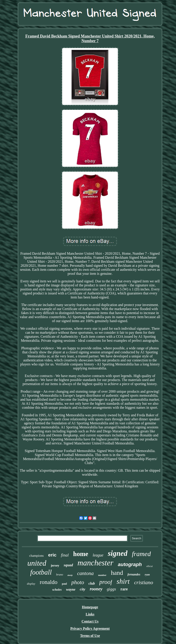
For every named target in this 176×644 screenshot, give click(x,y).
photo (78, 582)
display (31, 584)
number (102, 575)
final (65, 555)
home (81, 554)
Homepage (90, 607)
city (83, 589)
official (150, 566)
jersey (55, 565)
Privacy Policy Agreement (90, 628)
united (37, 563)
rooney (96, 589)
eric (52, 555)
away (70, 575)
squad (68, 565)
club (92, 583)
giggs (112, 589)
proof (106, 582)
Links (90, 614)
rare (124, 589)
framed (141, 554)
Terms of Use (90, 636)
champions (36, 556)
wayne (71, 589)
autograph (130, 564)
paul (64, 584)
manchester (95, 563)
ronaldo (48, 582)
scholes (57, 590)
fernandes (134, 574)
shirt (123, 581)
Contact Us (90, 621)
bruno (60, 574)
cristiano (144, 582)
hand (117, 573)
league (98, 555)
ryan (147, 575)
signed (118, 553)
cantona (85, 573)
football (41, 572)
